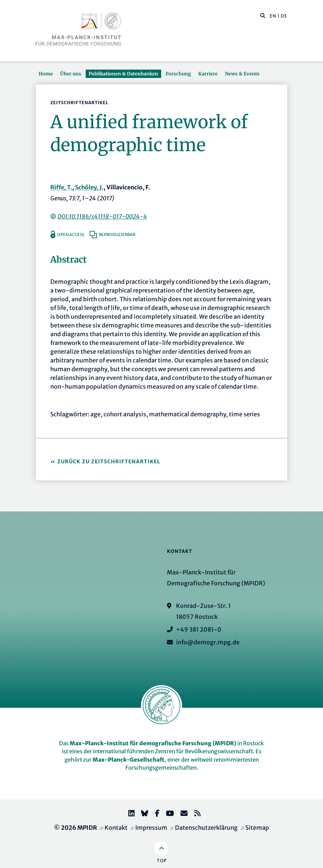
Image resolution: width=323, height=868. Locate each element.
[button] (263, 15)
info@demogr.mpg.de (208, 642)
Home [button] (46, 74)
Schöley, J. (89, 187)
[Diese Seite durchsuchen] (259, 16)
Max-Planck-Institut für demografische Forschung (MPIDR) (153, 743)
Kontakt (116, 828)
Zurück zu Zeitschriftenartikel (109, 462)
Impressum (151, 828)
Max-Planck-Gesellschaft (129, 760)
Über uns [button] (71, 74)
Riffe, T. (61, 187)
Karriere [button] (208, 74)
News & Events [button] (242, 74)
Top (162, 861)
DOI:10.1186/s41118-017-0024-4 (102, 216)
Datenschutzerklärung (206, 828)
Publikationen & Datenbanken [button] (123, 74)
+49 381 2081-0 (199, 629)
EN (273, 16)
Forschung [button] (178, 74)
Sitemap (257, 828)
